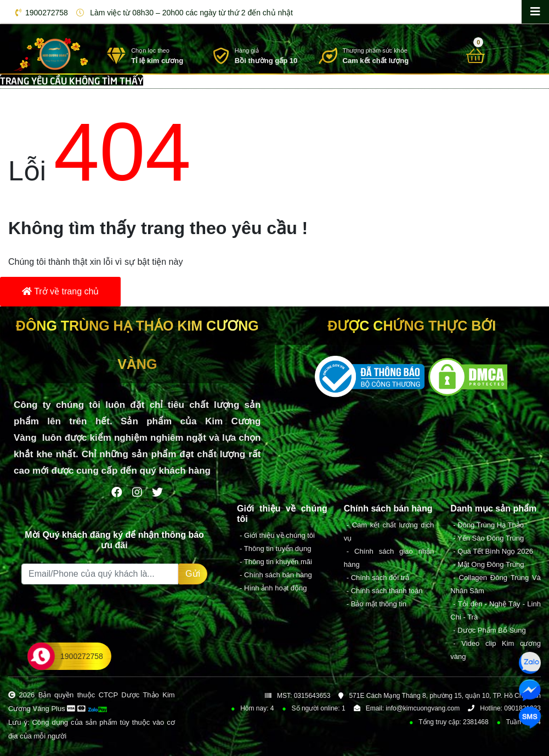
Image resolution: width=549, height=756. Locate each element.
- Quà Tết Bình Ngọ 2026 (493, 551)
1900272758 (40, 13)
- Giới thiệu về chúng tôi (277, 535)
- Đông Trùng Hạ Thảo (488, 525)
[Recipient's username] (100, 574)
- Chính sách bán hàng (276, 575)
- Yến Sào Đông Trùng (488, 538)
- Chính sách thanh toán (385, 591)
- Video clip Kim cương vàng (496, 650)
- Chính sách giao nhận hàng (389, 558)
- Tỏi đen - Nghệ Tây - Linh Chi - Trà (496, 610)
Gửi (193, 574)
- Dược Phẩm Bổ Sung (489, 630)
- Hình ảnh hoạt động (273, 588)
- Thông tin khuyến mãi (276, 562)
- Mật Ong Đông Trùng (488, 564)
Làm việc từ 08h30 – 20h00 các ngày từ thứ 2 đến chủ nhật (183, 13)
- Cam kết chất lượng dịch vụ (389, 532)
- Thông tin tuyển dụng (275, 548)
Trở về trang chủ (60, 291)
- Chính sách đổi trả (378, 578)
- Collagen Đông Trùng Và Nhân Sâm (496, 584)
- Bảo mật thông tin (377, 604)
